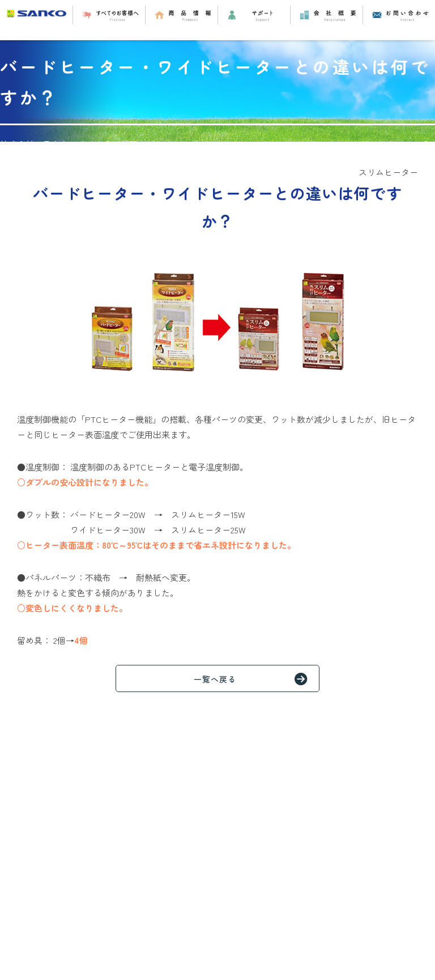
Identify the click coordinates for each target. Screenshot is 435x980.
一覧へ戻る (257, 678)
